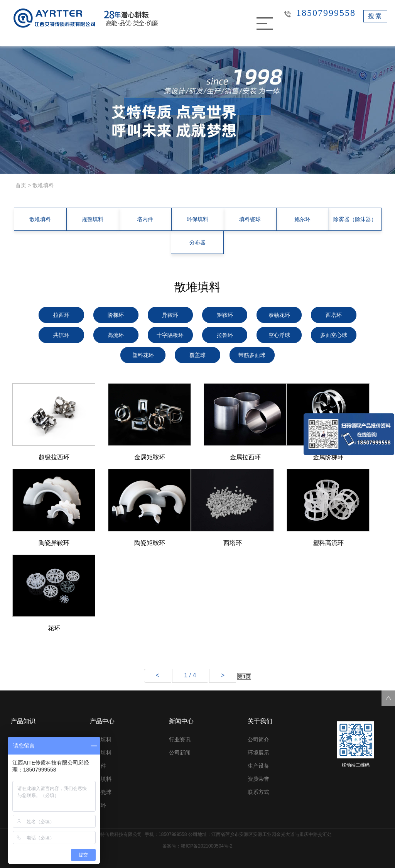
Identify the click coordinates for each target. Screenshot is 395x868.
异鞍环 (170, 315)
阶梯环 (116, 315)
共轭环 (61, 335)
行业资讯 (180, 739)
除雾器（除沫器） (355, 219)
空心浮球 (279, 335)
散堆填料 (40, 219)
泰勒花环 (279, 315)
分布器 (197, 242)
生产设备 (258, 766)
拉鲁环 (225, 335)
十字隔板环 (170, 335)
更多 (95, 818)
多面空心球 (334, 335)
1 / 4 (190, 675)
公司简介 (258, 739)
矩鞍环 (225, 315)
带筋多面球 (252, 355)
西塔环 (334, 315)
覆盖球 (197, 355)
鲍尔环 (302, 219)
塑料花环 (143, 355)
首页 (21, 185)
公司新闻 (180, 753)
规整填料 (93, 219)
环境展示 (258, 753)
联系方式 (258, 792)
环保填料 (197, 219)
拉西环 (61, 315)
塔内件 (145, 219)
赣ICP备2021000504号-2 (207, 846)
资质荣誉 (258, 779)
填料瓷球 (250, 219)
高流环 (116, 335)
